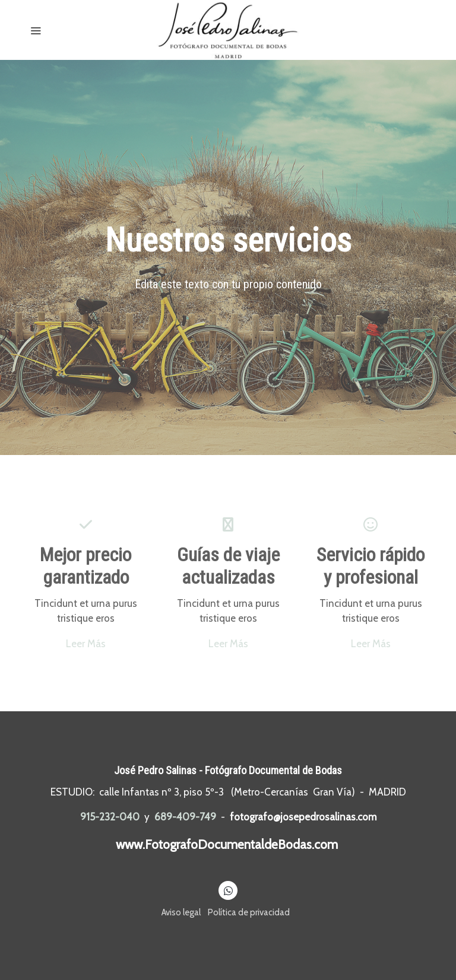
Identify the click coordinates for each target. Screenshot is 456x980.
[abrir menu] (36, 30)
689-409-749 (185, 817)
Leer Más (86, 644)
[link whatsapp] (228, 890)
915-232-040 (110, 817)
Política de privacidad (249, 912)
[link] (228, 30)
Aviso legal (181, 912)
